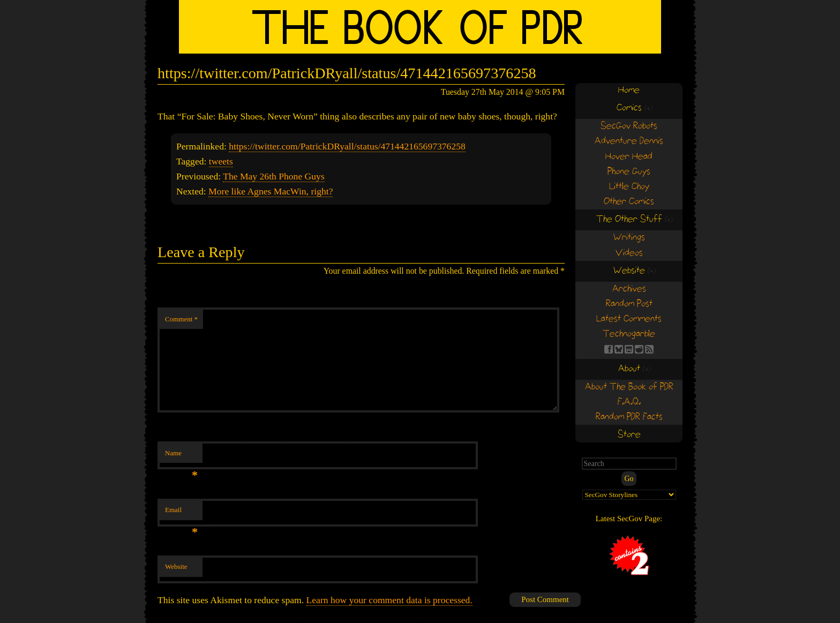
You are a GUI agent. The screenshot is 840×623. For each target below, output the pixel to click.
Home (629, 90)
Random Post (629, 304)
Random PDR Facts (629, 417)
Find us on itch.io (629, 349)
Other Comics (629, 202)
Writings (629, 238)
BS (619, 349)
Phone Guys (629, 172)
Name (181, 456)
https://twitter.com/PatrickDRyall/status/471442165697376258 (347, 146)
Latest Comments (629, 319)
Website (176, 566)
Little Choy (629, 187)
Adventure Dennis (629, 141)
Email (181, 513)
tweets (221, 161)
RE (639, 349)
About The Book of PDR (629, 387)
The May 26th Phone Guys (274, 176)
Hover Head (629, 157)
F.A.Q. (629, 402)
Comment (181, 319)
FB (609, 349)
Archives (629, 289)
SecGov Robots (629, 126)
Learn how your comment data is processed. (389, 600)
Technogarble (629, 334)
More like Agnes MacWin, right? (271, 191)
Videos (629, 253)
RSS (649, 349)
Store (629, 435)
